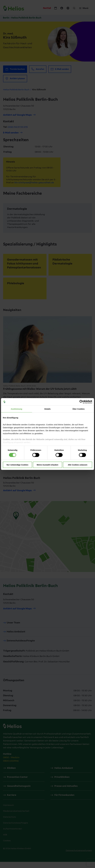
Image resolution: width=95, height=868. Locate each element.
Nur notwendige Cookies (17, 465)
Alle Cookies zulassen (78, 465)
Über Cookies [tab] (79, 409)
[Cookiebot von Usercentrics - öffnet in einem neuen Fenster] (81, 402)
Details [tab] (47, 409)
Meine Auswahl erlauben (48, 465)
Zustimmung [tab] (17, 409)
